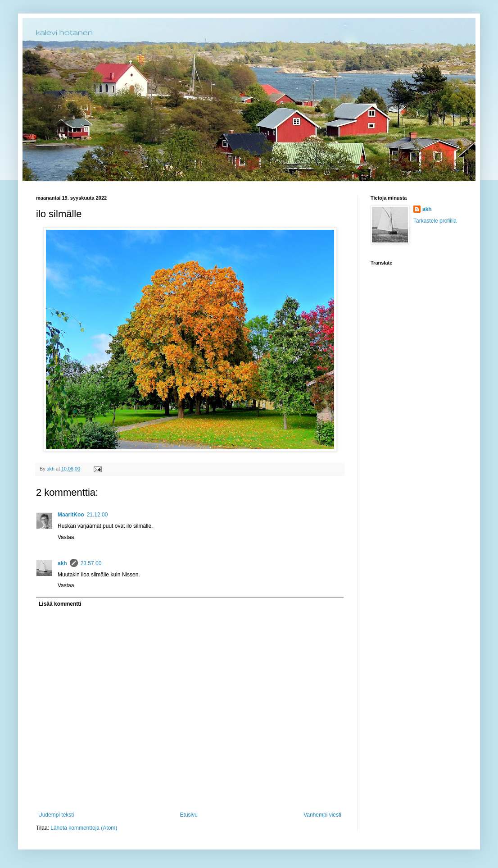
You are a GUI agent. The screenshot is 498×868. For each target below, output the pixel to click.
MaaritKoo (71, 515)
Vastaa (66, 537)
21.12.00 (97, 515)
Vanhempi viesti (322, 815)
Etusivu (189, 815)
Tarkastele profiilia (435, 221)
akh (62, 563)
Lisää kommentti (60, 604)
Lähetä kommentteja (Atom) (84, 828)
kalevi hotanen (64, 32)
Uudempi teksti (56, 815)
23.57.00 (91, 563)
